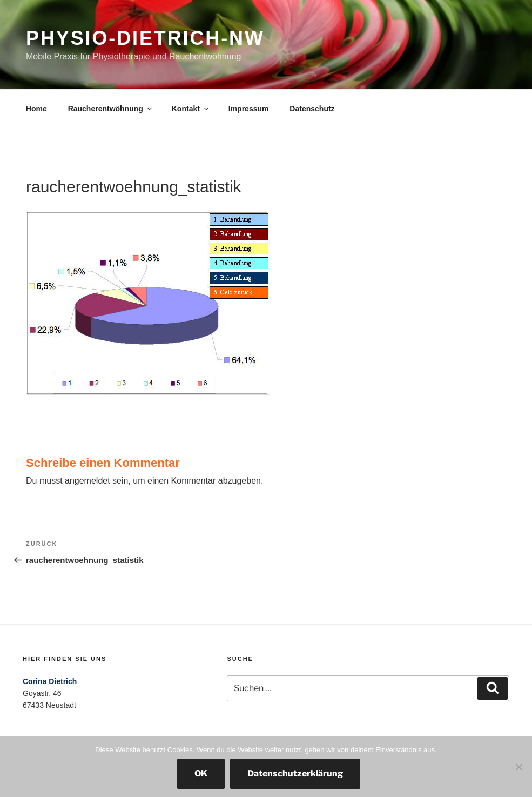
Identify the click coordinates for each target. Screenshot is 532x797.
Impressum (249, 109)
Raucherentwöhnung (111, 109)
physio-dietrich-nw (145, 38)
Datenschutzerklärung (295, 773)
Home (36, 109)
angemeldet (87, 481)
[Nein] (518, 767)
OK (201, 773)
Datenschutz (312, 109)
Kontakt (191, 109)
